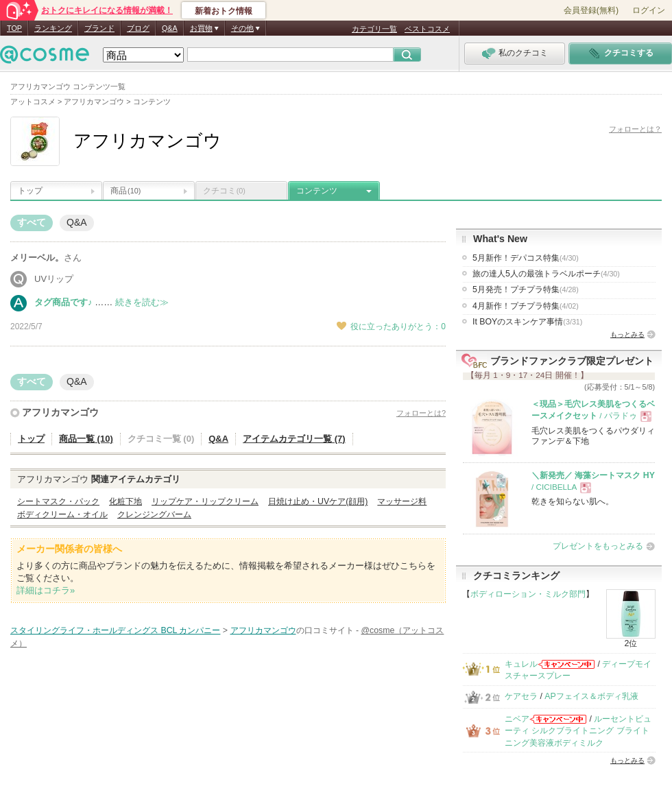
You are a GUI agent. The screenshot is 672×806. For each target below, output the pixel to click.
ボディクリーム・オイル (62, 514)
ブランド (99, 28)
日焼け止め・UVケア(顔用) (318, 501)
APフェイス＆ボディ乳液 (591, 696)
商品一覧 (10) (86, 439)
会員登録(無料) (591, 10)
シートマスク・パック (58, 501)
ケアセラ (521, 696)
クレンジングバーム (154, 514)
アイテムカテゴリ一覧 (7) (294, 439)
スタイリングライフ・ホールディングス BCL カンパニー (115, 630)
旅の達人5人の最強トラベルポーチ (546, 274)
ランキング (53, 28)
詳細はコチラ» (46, 590)
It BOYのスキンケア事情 (527, 322)
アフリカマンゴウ (60, 412)
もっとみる (627, 334)
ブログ (138, 28)
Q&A (170, 28)
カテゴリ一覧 (374, 29)
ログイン (649, 10)
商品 (125, 191)
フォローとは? (421, 413)
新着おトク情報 (224, 11)
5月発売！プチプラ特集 (526, 289)
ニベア (517, 719)
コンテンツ (317, 191)
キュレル (521, 664)
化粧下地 (125, 501)
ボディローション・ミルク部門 (528, 594)
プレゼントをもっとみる (598, 546)
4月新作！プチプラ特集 (526, 306)
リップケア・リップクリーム (205, 501)
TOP (14, 28)
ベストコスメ (427, 29)
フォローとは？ (635, 129)
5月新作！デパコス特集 (526, 258)
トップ (30, 191)
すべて (32, 222)
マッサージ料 (402, 501)
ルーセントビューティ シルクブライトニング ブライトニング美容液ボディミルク (578, 731)
